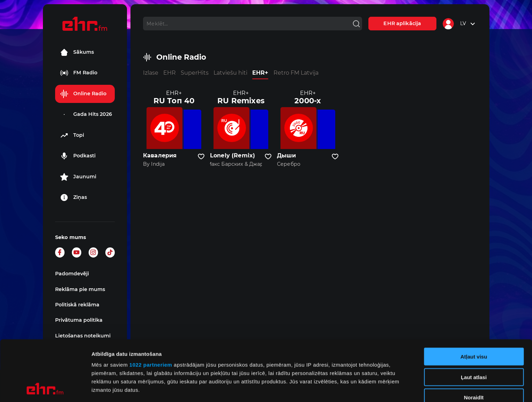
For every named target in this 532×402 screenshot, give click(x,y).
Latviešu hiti (230, 73)
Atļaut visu (474, 300)
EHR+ (260, 73)
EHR (170, 73)
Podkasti (78, 156)
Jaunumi (78, 177)
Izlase (151, 73)
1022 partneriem (151, 308)
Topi (72, 135)
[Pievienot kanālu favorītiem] (201, 157)
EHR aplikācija (402, 23)
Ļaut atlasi (474, 320)
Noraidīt (474, 341)
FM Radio (79, 73)
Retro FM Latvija (296, 73)
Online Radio (83, 94)
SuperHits (195, 73)
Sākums (77, 52)
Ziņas (73, 198)
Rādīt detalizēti (380, 388)
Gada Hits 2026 (86, 114)
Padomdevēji (72, 274)
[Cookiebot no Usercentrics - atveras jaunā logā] (45, 388)
